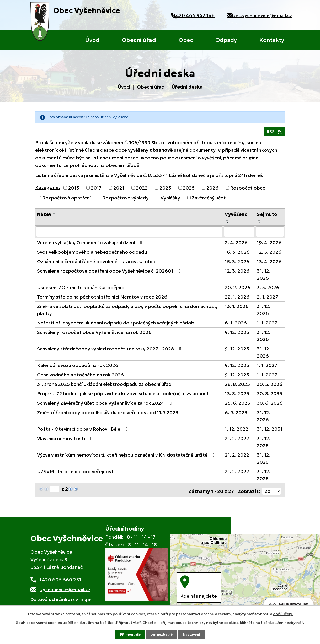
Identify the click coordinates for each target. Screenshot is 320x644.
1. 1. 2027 (267, 325)
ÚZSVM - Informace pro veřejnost (80, 474)
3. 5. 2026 (268, 290)
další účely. (283, 613)
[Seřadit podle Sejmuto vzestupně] (260, 223)
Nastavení (194, 634)
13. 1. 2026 (237, 309)
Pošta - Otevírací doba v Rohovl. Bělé (83, 432)
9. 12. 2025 (237, 335)
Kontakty (272, 40)
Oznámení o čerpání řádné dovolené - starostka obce (97, 264)
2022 (142, 191)
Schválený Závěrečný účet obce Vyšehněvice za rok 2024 (105, 406)
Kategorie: (48, 190)
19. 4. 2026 (269, 245)
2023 (165, 191)
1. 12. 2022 (237, 432)
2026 (212, 191)
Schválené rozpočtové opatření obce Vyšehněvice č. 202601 (110, 274)
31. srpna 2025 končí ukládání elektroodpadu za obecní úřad (104, 387)
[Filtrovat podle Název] (129, 235)
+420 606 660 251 (60, 580)
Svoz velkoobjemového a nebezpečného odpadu (92, 255)
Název (44, 217)
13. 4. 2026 (269, 264)
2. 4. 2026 (236, 245)
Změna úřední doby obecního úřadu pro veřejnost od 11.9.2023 (112, 415)
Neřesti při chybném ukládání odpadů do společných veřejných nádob (116, 325)
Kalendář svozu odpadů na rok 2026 (78, 368)
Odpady (226, 40)
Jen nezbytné (162, 634)
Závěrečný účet (209, 201)
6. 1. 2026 (236, 325)
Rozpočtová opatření (66, 201)
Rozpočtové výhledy (126, 201)
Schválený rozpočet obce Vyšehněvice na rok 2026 (99, 335)
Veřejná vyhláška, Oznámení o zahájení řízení (91, 245)
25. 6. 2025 (238, 406)
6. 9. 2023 (236, 415)
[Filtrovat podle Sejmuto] (270, 235)
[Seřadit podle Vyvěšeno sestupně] (228, 225)
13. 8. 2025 (237, 396)
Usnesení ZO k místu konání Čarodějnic (81, 290)
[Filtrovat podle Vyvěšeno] (239, 235)
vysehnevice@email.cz (65, 590)
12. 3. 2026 (237, 274)
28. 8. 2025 (237, 387)
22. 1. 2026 (237, 299)
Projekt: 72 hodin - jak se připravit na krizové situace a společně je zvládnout (123, 396)
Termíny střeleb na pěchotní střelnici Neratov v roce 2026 (102, 299)
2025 (189, 191)
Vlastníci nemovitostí (66, 441)
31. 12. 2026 (264, 277)
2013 (74, 191)
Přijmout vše (128, 634)
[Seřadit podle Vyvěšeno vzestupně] (228, 223)
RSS (273, 135)
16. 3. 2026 (237, 255)
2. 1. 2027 (267, 299)
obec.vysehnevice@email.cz (261, 15)
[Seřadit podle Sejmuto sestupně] (260, 225)
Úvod (92, 40)
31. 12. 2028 (264, 445)
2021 (119, 191)
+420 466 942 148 (186, 15)
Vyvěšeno (236, 217)
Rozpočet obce (248, 191)
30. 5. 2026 (270, 387)
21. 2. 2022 (237, 441)
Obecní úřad (139, 40)
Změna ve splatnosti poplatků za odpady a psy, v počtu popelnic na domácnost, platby (127, 312)
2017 (96, 191)
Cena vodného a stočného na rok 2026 (80, 377)
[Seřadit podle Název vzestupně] (54, 216)
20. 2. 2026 (238, 290)
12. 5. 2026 (269, 255)
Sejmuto (267, 217)
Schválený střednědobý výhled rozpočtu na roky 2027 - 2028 (110, 351)
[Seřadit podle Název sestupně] (54, 218)
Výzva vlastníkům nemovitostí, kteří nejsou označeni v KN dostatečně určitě (127, 458)
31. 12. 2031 (270, 432)
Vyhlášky (170, 201)
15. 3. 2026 (237, 264)
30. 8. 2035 (270, 396)
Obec (186, 40)
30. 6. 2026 (270, 406)
